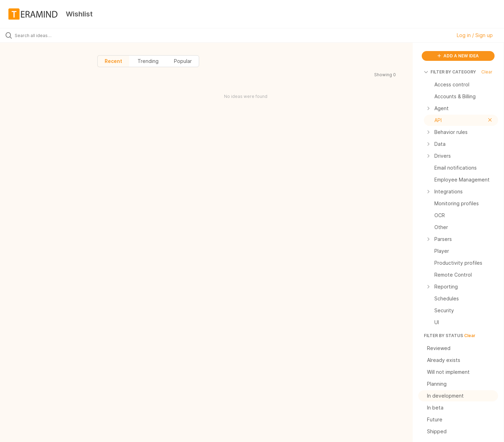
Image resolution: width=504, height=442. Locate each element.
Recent (113, 61)
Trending (148, 61)
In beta (460, 408)
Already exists (460, 360)
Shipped (460, 432)
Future (460, 420)
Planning (460, 384)
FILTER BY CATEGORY (450, 72)
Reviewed (460, 348)
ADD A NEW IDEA (458, 56)
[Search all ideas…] (59, 35)
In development (460, 396)
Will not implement (460, 372)
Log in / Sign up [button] (475, 35)
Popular (183, 61)
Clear (487, 72)
